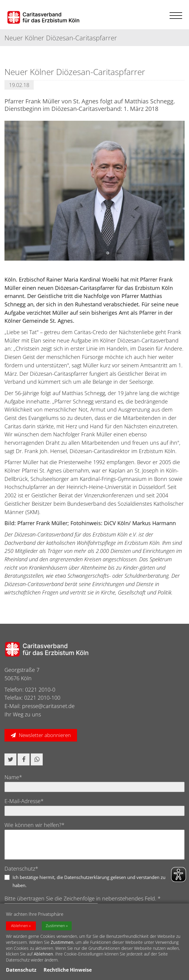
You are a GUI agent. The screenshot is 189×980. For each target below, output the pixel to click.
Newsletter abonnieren (45, 735)
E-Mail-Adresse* (24, 801)
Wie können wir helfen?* (34, 825)
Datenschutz (21, 970)
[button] (10, 759)
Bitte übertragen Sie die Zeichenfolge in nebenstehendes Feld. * (83, 898)
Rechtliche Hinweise (68, 970)
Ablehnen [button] (20, 926)
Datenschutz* (21, 869)
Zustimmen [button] (55, 926)
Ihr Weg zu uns (23, 714)
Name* (13, 777)
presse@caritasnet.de (48, 706)
